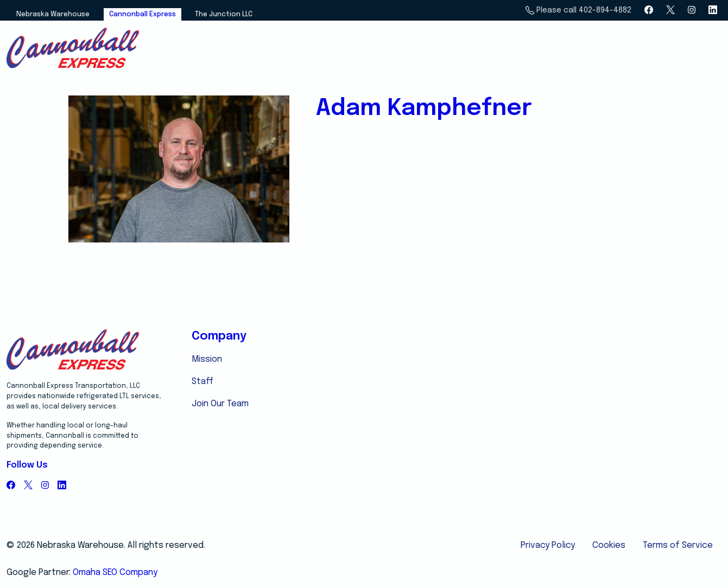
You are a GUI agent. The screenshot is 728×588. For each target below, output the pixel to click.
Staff (202, 382)
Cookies (609, 545)
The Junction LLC (224, 14)
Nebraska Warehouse (53, 14)
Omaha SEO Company (115, 573)
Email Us (664, 49)
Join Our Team (220, 404)
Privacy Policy (548, 545)
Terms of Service (678, 545)
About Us (608, 49)
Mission (207, 359)
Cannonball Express (143, 14)
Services (551, 49)
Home (501, 49)
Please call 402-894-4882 (578, 10)
